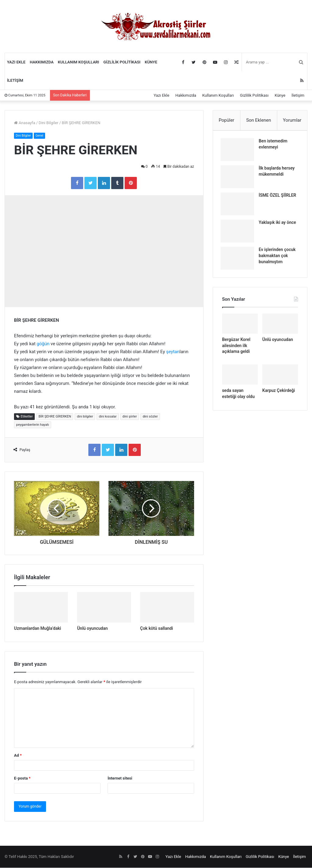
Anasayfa (25, 123)
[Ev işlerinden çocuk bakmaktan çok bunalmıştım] (239, 260)
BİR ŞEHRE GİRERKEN (55, 417)
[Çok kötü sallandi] (167, 608)
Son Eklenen (259, 120)
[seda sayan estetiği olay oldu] (240, 377)
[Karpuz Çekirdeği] (280, 377)
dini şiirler (130, 417)
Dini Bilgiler (49, 123)
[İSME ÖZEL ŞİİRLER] (239, 205)
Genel (42, 136)
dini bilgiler (85, 417)
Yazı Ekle (16, 62)
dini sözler (150, 417)
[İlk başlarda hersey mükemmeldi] (239, 178)
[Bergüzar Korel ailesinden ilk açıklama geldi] (240, 327)
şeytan (173, 352)
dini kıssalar (108, 417)
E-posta (22, 778)
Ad (18, 756)
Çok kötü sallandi (157, 629)
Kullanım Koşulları (79, 62)
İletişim (15, 80)
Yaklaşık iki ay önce (279, 224)
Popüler (227, 120)
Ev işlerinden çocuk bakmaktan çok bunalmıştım (279, 257)
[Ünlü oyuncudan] (104, 608)
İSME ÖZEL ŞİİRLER (279, 197)
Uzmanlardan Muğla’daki (37, 629)
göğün (43, 344)
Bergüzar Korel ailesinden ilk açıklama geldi (236, 348)
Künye (151, 62)
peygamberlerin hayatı (33, 425)
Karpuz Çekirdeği (279, 393)
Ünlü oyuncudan (92, 629)
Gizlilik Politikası (122, 62)
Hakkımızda (42, 62)
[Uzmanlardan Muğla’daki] (41, 608)
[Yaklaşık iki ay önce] (239, 233)
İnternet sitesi (120, 778)
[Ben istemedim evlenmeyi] (239, 151)
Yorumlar (292, 120)
